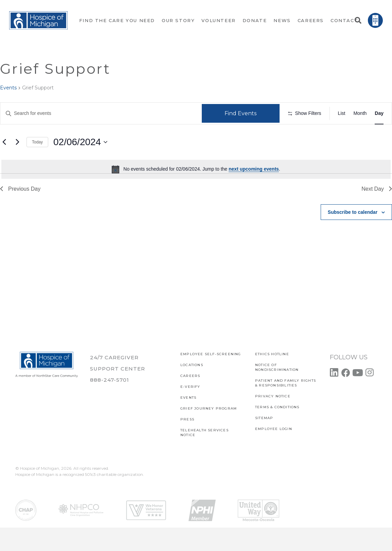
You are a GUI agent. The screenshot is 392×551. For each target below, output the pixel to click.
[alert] (196, 189)
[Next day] (17, 162)
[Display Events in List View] (342, 113)
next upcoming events (254, 189)
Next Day (377, 209)
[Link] (38, 21)
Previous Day (20, 209)
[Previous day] (4, 162)
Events (8, 88)
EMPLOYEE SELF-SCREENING (211, 354)
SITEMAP (264, 418)
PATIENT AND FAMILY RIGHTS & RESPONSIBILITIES (286, 383)
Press (187, 419)
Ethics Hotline (272, 354)
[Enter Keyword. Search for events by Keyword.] (102, 113)
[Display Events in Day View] (379, 113)
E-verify (190, 387)
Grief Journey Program (209, 408)
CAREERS (190, 376)
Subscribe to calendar (353, 232)
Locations (192, 365)
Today (37, 162)
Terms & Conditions (277, 407)
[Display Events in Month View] (360, 113)
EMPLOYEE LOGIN (274, 429)
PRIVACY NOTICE (273, 396)
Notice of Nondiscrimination (277, 367)
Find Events (243, 113)
